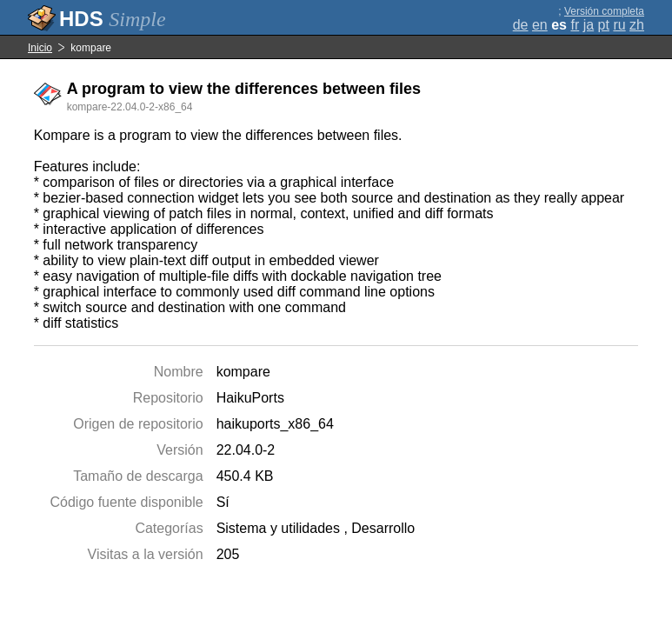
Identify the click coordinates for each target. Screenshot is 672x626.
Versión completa (604, 11)
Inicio (40, 48)
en (540, 25)
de (521, 25)
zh (637, 25)
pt (604, 25)
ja (589, 25)
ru (619, 25)
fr (575, 25)
